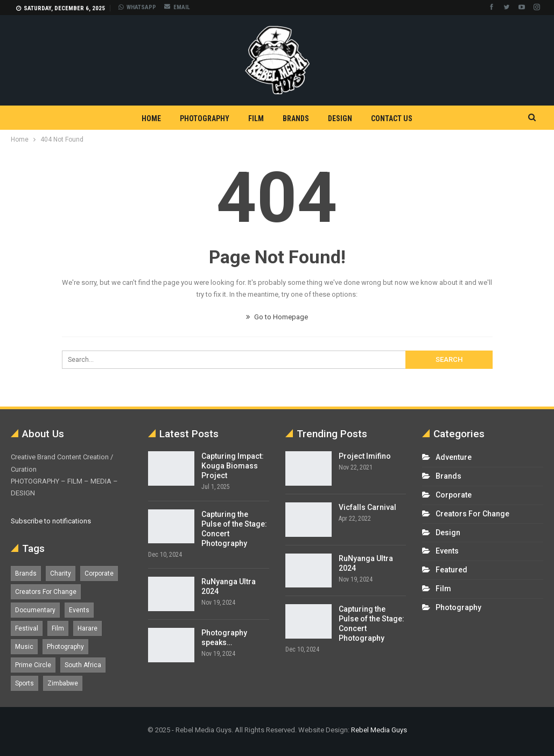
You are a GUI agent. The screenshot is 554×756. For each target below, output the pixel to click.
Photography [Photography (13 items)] (65, 647)
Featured (451, 570)
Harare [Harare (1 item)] (87, 628)
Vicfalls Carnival (367, 507)
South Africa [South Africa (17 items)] (83, 665)
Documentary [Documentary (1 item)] (35, 610)
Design (340, 118)
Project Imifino (365, 456)
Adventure (454, 457)
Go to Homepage (277, 317)
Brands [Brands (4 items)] (26, 573)
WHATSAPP (137, 7)
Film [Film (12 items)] (58, 628)
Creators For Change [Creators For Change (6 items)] (46, 592)
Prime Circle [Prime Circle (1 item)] (33, 665)
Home (151, 118)
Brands (296, 118)
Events (447, 551)
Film (256, 118)
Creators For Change (472, 514)
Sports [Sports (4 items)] (24, 683)
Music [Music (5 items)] (24, 647)
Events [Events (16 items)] (79, 610)
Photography (205, 118)
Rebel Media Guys (379, 730)
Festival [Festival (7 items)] (27, 628)
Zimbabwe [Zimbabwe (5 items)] (63, 683)
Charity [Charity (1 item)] (61, 573)
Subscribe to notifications (51, 521)
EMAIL (177, 7)
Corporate (454, 495)
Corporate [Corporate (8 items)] (99, 573)
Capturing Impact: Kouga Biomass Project (233, 466)
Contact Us (392, 118)
